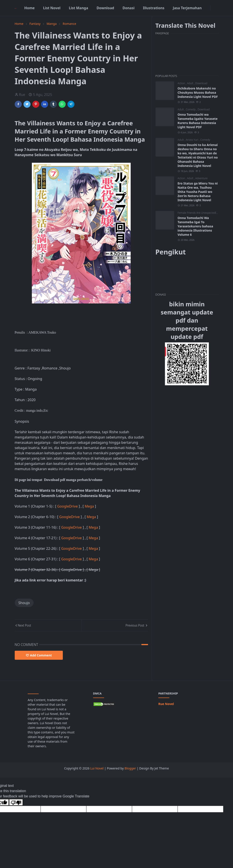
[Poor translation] (16, 802)
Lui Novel (97, 768)
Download (201, 83)
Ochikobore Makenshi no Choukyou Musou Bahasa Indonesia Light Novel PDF (198, 92)
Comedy (191, 109)
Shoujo (24, 603)
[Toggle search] (217, 8)
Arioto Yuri (192, 140)
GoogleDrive (68, 506)
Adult (191, 83)
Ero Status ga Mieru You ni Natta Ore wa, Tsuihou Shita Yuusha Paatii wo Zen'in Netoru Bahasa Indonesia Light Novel (198, 192)
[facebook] (208, 8)
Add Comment (39, 655)
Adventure (201, 178)
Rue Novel (166, 704)
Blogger (130, 768)
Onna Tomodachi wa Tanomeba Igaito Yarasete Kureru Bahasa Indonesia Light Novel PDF (198, 121)
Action (182, 83)
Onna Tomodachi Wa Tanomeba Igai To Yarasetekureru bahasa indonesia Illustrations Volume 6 (195, 226)
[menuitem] (29, 8)
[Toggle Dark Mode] (213, 8)
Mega (90, 506)
